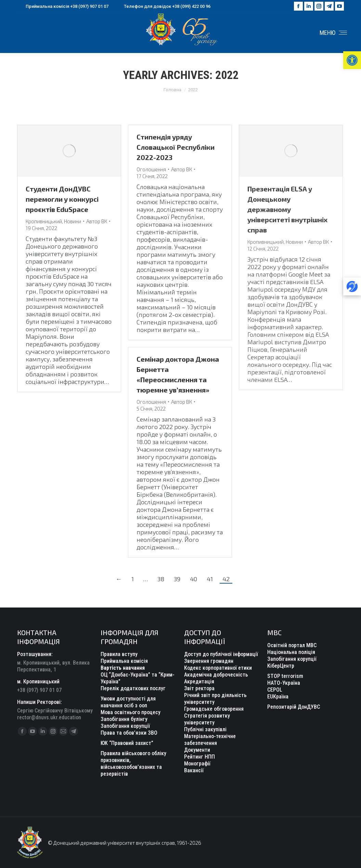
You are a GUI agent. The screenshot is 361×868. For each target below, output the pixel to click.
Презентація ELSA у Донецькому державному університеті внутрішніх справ (287, 209)
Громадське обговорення (214, 709)
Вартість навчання (123, 668)
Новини (73, 221)
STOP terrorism (285, 676)
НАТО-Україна (284, 683)
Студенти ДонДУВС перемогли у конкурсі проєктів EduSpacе (62, 199)
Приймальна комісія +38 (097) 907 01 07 (63, 6)
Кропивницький (44, 221)
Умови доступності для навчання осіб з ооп (128, 702)
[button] (352, 60)
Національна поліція (291, 652)
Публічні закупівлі (205, 729)
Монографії (197, 764)
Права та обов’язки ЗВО (129, 733)
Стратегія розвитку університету (207, 719)
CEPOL (275, 690)
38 (161, 579)
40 (194, 579)
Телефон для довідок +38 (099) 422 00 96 (163, 6)
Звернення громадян (209, 661)
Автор (97, 221)
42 (226, 579)
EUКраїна (278, 697)
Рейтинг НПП (199, 757)
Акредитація (199, 682)
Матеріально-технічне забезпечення (210, 740)
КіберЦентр (281, 666)
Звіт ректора (199, 688)
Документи (197, 750)
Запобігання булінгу (124, 719)
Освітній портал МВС (292, 645)
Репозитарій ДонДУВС (294, 707)
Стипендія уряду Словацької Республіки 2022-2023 (176, 147)
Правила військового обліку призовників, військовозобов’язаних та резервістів (133, 764)
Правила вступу (119, 654)
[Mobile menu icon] (333, 33)
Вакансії (194, 770)
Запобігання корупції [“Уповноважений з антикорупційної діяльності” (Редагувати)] (125, 726)
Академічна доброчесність (216, 675)
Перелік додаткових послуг (133, 688)
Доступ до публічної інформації (221, 654)
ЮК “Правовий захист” (127, 743)
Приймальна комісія (124, 661)
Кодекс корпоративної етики (218, 668)
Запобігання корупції (292, 659)
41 (210, 579)
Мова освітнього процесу (131, 712)
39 (177, 579)
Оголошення (151, 169)
